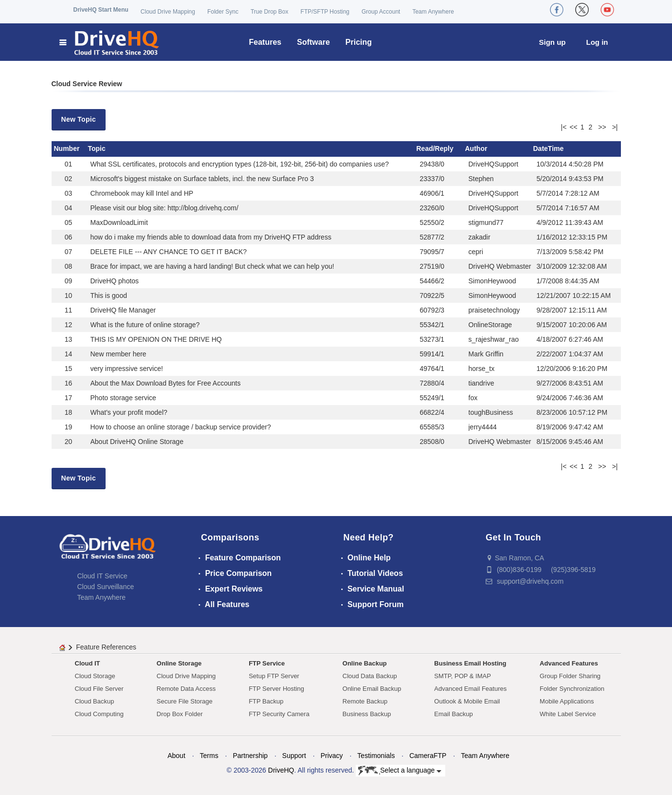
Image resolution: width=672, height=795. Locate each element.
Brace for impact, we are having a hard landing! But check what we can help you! (212, 266)
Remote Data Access (186, 689)
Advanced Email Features (470, 689)
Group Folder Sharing (570, 676)
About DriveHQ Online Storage (137, 442)
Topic (97, 148)
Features (265, 42)
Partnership (250, 756)
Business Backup (367, 714)
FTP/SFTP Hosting (325, 12)
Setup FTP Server (274, 676)
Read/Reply (435, 148)
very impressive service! (127, 369)
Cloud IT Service (102, 576)
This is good (109, 296)
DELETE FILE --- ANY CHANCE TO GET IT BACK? (169, 252)
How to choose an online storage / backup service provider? (181, 427)
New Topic (79, 119)
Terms (209, 756)
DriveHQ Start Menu (101, 10)
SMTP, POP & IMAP (463, 676)
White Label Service (568, 714)
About (176, 756)
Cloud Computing (99, 714)
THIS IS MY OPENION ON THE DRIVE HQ (156, 339)
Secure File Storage (185, 701)
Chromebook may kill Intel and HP (142, 193)
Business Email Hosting (470, 663)
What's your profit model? (129, 412)
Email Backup (453, 714)
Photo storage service (123, 398)
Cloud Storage (95, 676)
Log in (597, 42)
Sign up (553, 42)
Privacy (332, 756)
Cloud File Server (99, 689)
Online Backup (365, 663)
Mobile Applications (567, 701)
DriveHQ (281, 770)
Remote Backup (365, 701)
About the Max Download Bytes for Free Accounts (166, 383)
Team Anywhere (433, 12)
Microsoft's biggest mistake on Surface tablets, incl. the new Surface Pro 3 (202, 179)
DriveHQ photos (115, 281)
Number (67, 148)
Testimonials (376, 756)
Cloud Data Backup (370, 676)
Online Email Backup (372, 689)
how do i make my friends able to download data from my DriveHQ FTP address (211, 237)
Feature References (106, 647)
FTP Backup (266, 701)
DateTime (549, 148)
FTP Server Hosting (276, 689)
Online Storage (179, 663)
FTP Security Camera (279, 714)
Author (476, 148)
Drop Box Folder (180, 714)
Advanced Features (569, 663)
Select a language (400, 771)
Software (313, 42)
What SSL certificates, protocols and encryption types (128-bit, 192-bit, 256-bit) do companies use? (240, 164)
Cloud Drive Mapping (168, 12)
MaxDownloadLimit (119, 222)
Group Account (381, 12)
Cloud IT (88, 663)
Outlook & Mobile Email (467, 701)
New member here (118, 354)
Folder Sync (223, 12)
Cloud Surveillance (106, 587)
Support (294, 756)
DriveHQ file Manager (123, 310)
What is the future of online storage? (145, 325)
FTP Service (267, 663)
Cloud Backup (95, 701)
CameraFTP (428, 756)
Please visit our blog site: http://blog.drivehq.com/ (164, 208)
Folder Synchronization (572, 689)
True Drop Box (270, 12)
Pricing (359, 42)
